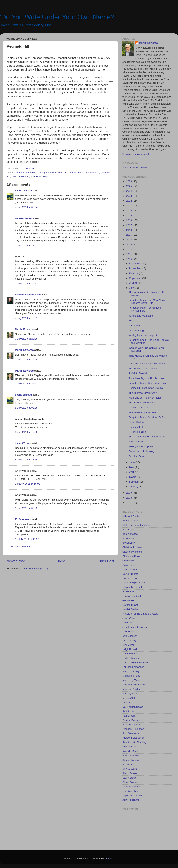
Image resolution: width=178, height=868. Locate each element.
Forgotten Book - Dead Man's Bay (147, 383)
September (136, 278)
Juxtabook (128, 632)
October (134, 273)
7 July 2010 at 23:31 (26, 384)
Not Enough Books (133, 707)
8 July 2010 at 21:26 (26, 460)
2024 (129, 191)
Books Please (130, 534)
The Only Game (20, 177)
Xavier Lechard (131, 800)
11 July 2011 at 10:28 (27, 539)
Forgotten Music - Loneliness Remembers (145, 309)
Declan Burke (130, 578)
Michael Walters (24, 218)
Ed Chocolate (23, 519)
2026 (129, 181)
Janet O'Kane (23, 443)
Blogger (109, 859)
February (135, 482)
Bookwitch (128, 538)
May (132, 467)
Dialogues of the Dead (50, 173)
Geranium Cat (130, 605)
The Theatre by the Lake (142, 412)
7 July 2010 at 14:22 (26, 284)
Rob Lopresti (130, 747)
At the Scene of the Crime (137, 525)
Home (61, 561)
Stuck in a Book (131, 787)
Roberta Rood (130, 751)
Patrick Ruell (92, 173)
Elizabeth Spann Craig (28, 295)
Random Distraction (133, 738)
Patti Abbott (129, 711)
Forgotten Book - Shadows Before (147, 417)
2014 (129, 240)
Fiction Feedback (132, 596)
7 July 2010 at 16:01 (26, 318)
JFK (131, 321)
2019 (129, 215)
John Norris (129, 623)
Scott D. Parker (131, 756)
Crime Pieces (130, 565)
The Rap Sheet (131, 791)
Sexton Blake (130, 764)
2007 (129, 502)
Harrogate (134, 325)
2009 (129, 493)
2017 (129, 225)
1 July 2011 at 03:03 (26, 508)
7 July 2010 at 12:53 (26, 245)
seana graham (23, 191)
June (132, 462)
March (133, 477)
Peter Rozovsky (131, 724)
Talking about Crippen (141, 446)
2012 (129, 249)
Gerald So (128, 600)
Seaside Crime (137, 456)
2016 (129, 230)
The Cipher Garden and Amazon (147, 437)
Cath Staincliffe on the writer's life (147, 364)
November (135, 268)
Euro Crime (129, 592)
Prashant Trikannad (133, 729)
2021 (129, 206)
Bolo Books (129, 530)
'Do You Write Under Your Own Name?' (58, 17)
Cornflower (128, 561)
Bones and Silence (26, 173)
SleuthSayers (130, 773)
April (132, 472)
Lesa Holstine (130, 654)
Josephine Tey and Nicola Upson (147, 378)
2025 (129, 186)
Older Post (106, 561)
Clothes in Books (132, 556)
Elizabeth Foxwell (132, 587)
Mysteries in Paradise (134, 685)
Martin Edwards (24, 329)
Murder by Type (131, 680)
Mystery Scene (131, 694)
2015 (129, 235)
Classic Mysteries (132, 552)
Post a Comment (21, 546)
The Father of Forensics (142, 403)
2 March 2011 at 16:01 (28, 484)
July (132, 288)
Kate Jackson (130, 636)
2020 (129, 211)
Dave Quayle (130, 570)
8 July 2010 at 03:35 (26, 408)
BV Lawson (129, 543)
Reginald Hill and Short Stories (146, 388)
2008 (129, 498)
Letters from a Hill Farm (135, 662)
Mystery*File (129, 698)
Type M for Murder (133, 795)
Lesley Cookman (132, 658)
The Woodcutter (39, 177)
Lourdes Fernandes (133, 667)
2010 (129, 259)
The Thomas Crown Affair (143, 393)
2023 (129, 196)
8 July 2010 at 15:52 (26, 432)
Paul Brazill (129, 716)
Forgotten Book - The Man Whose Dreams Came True (147, 301)
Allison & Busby (131, 516)
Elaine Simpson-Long (134, 583)
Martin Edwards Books (135, 167)
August (133, 283)
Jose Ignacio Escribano (135, 627)
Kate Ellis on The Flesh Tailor (145, 398)
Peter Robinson (137, 432)
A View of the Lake (139, 408)
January (134, 487)
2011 (129, 254)
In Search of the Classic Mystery (140, 614)
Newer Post (16, 561)
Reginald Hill (136, 427)
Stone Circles (136, 422)
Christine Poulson (132, 547)
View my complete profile (136, 154)
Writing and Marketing (141, 316)
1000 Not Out (136, 442)
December (135, 264)
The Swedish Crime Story (143, 368)
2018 (129, 220)
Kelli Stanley (129, 640)
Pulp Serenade (131, 733)
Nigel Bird (128, 702)
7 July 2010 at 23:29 (26, 339)
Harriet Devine (130, 609)
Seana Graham (131, 760)
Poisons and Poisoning (141, 451)
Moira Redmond (131, 676)
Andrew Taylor (130, 521)
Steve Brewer (130, 778)
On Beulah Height (74, 173)
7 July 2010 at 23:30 (26, 359)
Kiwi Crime (128, 645)
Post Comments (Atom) (35, 569)
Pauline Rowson (131, 720)
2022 (129, 201)
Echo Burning (136, 330)
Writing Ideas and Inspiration (145, 335)
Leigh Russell (130, 649)
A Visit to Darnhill (138, 373)
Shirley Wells (130, 769)
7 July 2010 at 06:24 (26, 207)
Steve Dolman (130, 782)
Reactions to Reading (134, 742)
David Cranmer (131, 574)
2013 (129, 245)
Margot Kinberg (131, 671)
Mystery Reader (131, 689)
